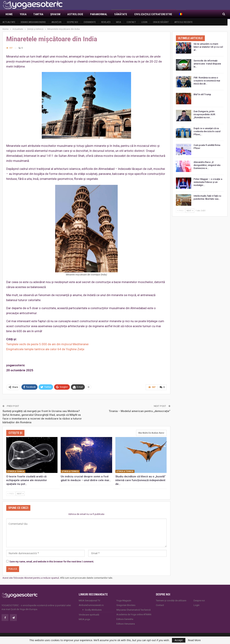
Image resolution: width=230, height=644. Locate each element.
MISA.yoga (84, 619)
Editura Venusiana (126, 624)
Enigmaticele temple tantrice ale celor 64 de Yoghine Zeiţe (45, 349)
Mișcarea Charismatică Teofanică (133, 610)
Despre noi (72, 22)
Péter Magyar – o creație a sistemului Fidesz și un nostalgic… (208, 182)
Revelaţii (106, 22)
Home (9, 14)
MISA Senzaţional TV (89, 601)
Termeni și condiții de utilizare (171, 601)
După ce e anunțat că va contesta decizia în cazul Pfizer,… (207, 131)
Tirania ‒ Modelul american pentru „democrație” (140, 411)
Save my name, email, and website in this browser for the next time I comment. (52, 561)
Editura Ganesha (125, 619)
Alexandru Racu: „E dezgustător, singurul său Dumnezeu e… (207, 165)
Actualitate (9, 22)
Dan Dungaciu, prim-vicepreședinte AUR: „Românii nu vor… (205, 114)
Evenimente (90, 22)
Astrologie (75, 14)
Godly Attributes (93, 610)
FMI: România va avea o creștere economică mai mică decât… (207, 81)
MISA (118, 22)
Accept (179, 640)
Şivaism (55, 14)
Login (144, 22)
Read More (194, 640)
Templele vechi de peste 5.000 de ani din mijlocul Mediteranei (47, 344)
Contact (131, 22)
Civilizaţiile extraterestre (153, 14)
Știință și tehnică (16, 471)
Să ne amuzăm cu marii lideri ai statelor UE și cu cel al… (208, 47)
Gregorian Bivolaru (126, 605)
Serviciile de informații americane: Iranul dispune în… (207, 64)
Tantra (38, 14)
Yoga (23, 14)
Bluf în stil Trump (202, 94)
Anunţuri (56, 22)
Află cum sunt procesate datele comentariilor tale (86, 578)
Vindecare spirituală (89, 615)
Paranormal (99, 14)
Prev (11, 494)
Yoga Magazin (124, 601)
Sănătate (121, 14)
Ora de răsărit (161, 22)
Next (20, 494)
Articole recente (183, 22)
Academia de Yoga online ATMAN (134, 614)
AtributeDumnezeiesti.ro (91, 605)
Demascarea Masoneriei (33, 22)
